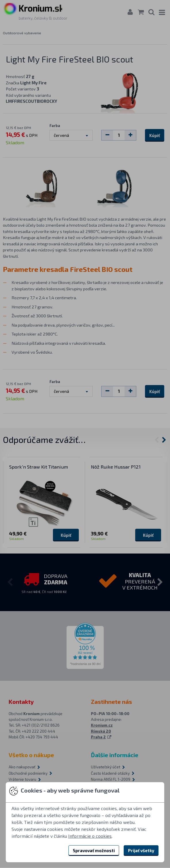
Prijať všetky (141, 850)
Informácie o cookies (90, 836)
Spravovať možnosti (94, 850)
